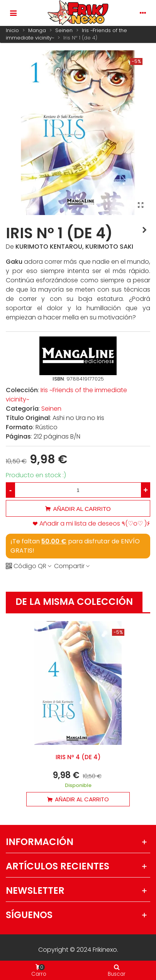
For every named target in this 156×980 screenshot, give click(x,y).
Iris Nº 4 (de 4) (78, 757)
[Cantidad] (78, 490)
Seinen (51, 409)
